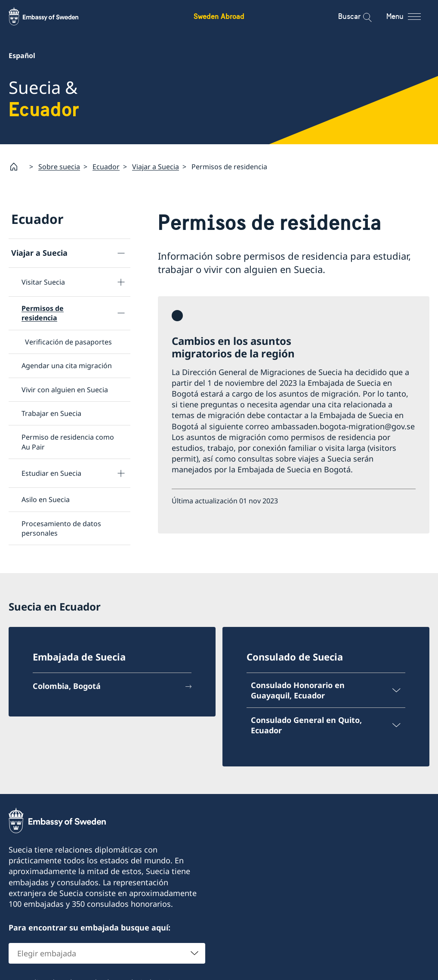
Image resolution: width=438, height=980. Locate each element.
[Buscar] (362, 16)
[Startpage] (17, 167)
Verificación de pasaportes (68, 342)
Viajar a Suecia (156, 167)
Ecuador (106, 167)
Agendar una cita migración (67, 366)
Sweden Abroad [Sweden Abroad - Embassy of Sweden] (219, 16)
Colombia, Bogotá (67, 686)
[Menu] (411, 16)
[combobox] (107, 953)
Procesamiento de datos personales (61, 528)
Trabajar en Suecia (51, 413)
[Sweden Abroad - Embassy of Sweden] (52, 16)
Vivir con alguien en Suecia (65, 390)
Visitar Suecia (43, 282)
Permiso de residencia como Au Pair (68, 442)
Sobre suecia (59, 167)
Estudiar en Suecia (51, 473)
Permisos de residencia (43, 313)
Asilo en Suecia (46, 499)
